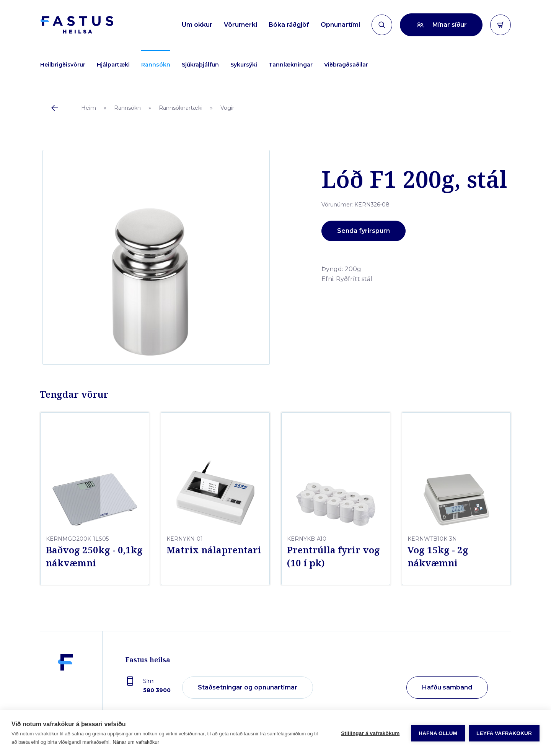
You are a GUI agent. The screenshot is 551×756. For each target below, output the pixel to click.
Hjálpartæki (113, 65)
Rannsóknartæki (181, 108)
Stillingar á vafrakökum (370, 733)
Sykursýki (244, 65)
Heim (89, 108)
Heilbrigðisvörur (63, 65)
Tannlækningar (291, 65)
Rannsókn (156, 65)
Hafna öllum (438, 733)
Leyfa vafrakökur (504, 733)
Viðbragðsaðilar (346, 65)
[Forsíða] (77, 25)
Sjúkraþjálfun (200, 65)
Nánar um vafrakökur (136, 742)
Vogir (227, 108)
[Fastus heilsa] (65, 688)
